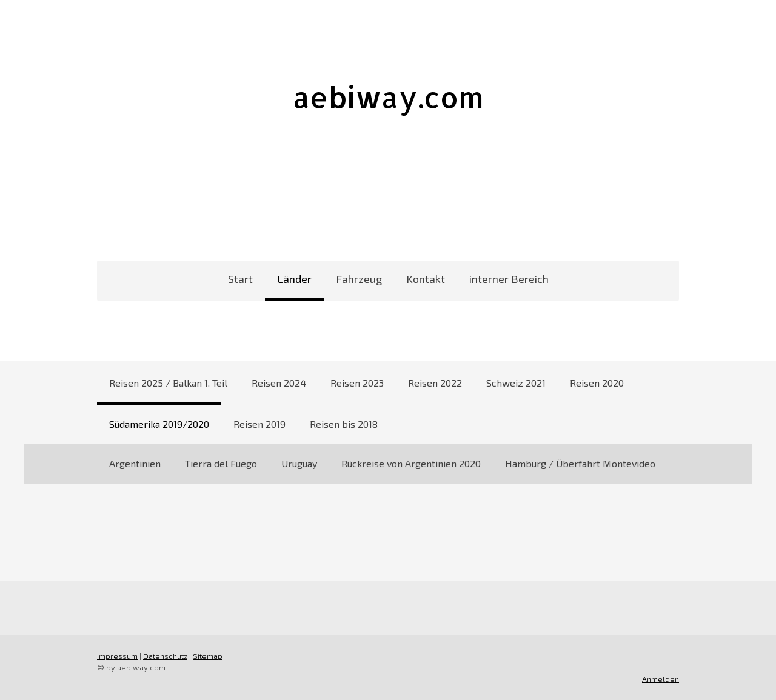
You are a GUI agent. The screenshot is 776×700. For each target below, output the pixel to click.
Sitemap (208, 656)
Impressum (117, 656)
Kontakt (426, 279)
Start (240, 279)
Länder (294, 279)
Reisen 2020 (597, 383)
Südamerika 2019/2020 (159, 424)
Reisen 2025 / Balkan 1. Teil (168, 383)
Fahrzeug (359, 279)
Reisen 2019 (259, 424)
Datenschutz (165, 656)
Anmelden (661, 679)
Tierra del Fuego (221, 463)
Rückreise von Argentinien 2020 (411, 463)
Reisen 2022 (435, 383)
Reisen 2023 (357, 383)
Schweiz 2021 (516, 383)
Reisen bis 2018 (344, 424)
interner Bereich (509, 279)
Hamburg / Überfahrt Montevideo (580, 463)
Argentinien (135, 463)
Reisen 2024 (279, 383)
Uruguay (299, 463)
